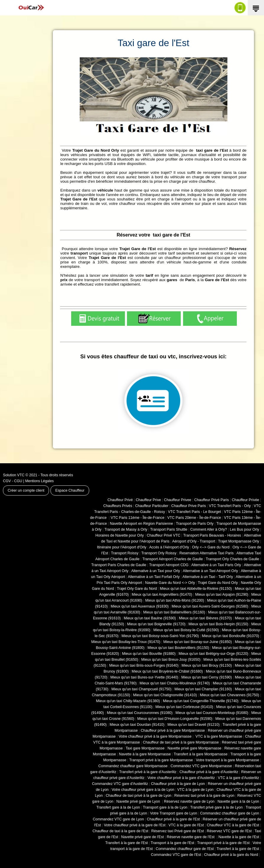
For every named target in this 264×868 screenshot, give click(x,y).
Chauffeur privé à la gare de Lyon (178, 784)
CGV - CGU (13, 481)
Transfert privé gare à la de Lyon (216, 807)
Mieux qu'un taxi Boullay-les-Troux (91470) (126, 642)
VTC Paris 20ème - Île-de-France (194, 518)
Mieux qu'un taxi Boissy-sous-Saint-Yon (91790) (160, 636)
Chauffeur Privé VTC (164, 535)
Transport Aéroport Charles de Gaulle (173, 559)
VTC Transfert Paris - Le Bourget (195, 512)
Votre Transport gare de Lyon (173, 813)
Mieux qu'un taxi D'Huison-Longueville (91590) (175, 719)
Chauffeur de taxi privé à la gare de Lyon (138, 796)
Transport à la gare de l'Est (172, 843)
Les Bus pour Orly (245, 529)
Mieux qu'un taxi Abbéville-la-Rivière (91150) (196, 589)
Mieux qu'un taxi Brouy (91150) (207, 665)
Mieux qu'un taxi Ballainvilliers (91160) (174, 612)
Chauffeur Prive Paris (189, 506)
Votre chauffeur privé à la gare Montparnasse (155, 736)
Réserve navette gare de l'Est (191, 837)
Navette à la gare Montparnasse (145, 754)
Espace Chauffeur (70, 490)
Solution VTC (14, 475)
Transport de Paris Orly (195, 524)
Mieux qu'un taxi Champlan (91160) (203, 689)
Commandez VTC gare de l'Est (176, 855)
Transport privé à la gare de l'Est (224, 843)
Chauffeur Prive (149, 500)
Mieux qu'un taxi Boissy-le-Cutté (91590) (186, 630)
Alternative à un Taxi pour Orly (155, 571)
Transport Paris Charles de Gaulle (119, 565)
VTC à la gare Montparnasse (218, 736)
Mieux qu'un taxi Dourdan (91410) (137, 725)
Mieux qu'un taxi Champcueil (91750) (141, 689)
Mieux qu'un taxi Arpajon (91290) (222, 595)
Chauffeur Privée (245, 500)
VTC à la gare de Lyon (195, 790)
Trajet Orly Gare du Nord (137, 589)
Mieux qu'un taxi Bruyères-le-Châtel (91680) (167, 671)
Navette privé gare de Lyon (139, 801)
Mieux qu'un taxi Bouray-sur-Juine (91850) (198, 642)
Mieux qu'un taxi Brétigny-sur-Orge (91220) (214, 654)
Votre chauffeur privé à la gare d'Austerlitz (181, 778)
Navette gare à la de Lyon (238, 801)
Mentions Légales (39, 481)
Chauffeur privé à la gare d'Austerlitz (209, 772)
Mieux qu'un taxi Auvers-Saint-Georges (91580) (210, 606)
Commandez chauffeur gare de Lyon (230, 813)
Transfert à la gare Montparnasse (201, 754)
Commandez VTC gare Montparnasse (201, 766)
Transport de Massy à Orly (126, 529)
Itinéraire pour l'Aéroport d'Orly (122, 547)
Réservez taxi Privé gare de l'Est (177, 831)
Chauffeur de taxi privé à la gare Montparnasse (181, 742)
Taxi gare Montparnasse (145, 748)
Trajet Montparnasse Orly (239, 541)
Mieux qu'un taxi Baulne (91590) (150, 618)
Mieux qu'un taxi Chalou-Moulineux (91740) (175, 683)
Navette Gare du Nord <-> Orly (170, 583)
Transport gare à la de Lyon (165, 807)
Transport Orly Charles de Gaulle (233, 559)
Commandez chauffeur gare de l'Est (185, 849)
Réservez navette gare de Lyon (189, 801)
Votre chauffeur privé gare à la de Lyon (143, 790)
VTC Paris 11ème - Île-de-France (138, 518)
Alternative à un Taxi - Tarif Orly (208, 577)
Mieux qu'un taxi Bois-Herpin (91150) (218, 624)
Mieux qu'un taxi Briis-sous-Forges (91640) (144, 665)
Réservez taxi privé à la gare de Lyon (204, 796)
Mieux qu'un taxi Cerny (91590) (207, 677)
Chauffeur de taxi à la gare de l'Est (120, 831)
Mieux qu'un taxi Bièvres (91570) (205, 618)
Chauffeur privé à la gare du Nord (231, 855)
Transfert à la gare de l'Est (127, 843)
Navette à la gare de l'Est (239, 837)
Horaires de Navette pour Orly (120, 535)
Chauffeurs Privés (118, 506)
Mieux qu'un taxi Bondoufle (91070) (231, 636)
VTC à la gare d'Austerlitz (239, 778)
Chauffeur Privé (120, 500)
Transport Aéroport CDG (169, 565)
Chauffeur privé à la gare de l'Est (173, 819)
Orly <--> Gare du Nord (211, 547)
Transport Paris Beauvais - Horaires (212, 535)
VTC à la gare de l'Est (186, 825)
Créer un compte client (26, 490)
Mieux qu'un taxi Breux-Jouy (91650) (171, 660)
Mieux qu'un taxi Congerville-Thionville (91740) (201, 701)
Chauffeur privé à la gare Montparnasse (173, 731)
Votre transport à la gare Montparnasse (227, 760)
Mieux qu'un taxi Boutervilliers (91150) (178, 648)
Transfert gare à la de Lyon (118, 807)
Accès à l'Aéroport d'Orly (169, 547)
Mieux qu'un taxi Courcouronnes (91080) (140, 713)
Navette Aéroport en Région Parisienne (141, 524)
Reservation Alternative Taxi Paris (206, 553)
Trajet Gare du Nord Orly (218, 583)
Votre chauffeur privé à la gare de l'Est (135, 825)
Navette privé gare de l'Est (142, 837)
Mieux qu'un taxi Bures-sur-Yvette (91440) (144, 677)
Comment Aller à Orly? (208, 529)
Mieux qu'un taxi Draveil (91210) (194, 725)
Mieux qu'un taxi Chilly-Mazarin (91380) (128, 701)
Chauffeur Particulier (152, 506)
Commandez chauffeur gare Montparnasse (133, 766)
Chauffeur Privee (177, 500)
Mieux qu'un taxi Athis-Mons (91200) (175, 600)
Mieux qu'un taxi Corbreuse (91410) (184, 707)
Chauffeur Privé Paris (212, 500)
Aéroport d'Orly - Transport (194, 541)
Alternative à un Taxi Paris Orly (216, 565)
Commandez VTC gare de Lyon (118, 819)
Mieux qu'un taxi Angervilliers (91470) (162, 595)
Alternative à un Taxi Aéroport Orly (210, 571)
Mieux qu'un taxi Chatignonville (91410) (165, 695)
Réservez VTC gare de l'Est (229, 831)
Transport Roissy (125, 553)
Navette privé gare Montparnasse (194, 748)
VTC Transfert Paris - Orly (230, 506)
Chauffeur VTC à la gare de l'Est (233, 825)
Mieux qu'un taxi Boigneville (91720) (156, 624)
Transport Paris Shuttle (169, 529)
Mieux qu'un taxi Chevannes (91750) (230, 695)
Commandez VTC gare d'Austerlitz (120, 784)
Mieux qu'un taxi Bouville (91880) (149, 654)
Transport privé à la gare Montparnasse (161, 760)
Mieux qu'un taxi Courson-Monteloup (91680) (212, 713)
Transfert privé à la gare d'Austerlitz (148, 772)
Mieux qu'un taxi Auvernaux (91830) (140, 606)
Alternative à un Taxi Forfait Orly (154, 577)
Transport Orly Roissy (159, 553)
